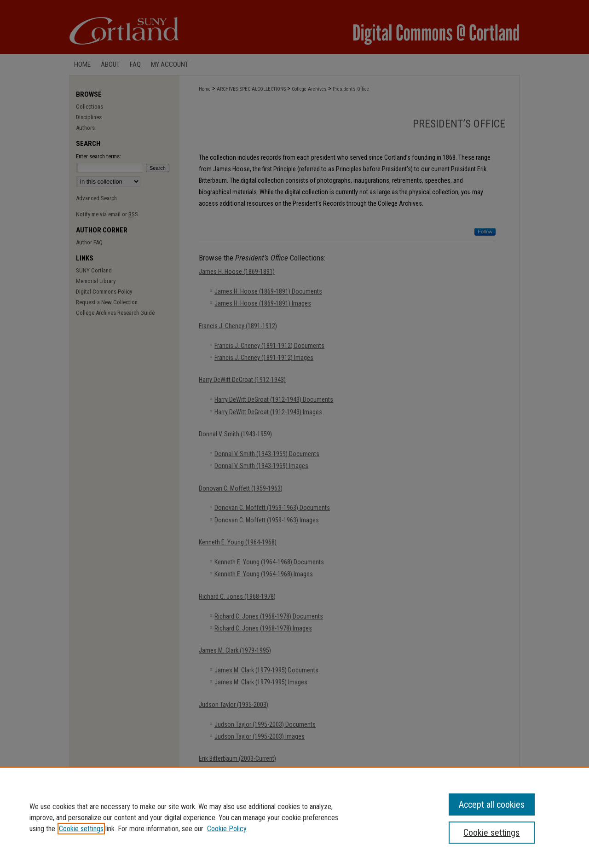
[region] (294, 817)
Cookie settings (81, 829)
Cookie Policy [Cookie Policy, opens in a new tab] (227, 829)
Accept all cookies (492, 804)
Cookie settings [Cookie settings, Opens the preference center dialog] (491, 833)
